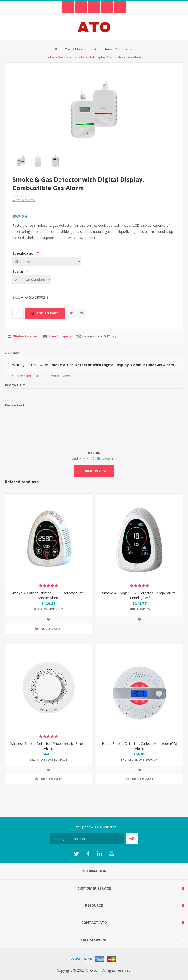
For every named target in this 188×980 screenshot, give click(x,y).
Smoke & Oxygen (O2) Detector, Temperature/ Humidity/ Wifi (139, 595)
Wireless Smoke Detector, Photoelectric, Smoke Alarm (48, 746)
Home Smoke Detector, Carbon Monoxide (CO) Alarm (140, 746)
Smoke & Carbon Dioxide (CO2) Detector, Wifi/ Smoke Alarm (48, 595)
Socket (19, 271)
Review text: (15, 405)
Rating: (94, 452)
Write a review (24, 200)
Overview (12, 353)
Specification (24, 253)
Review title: (15, 385)
